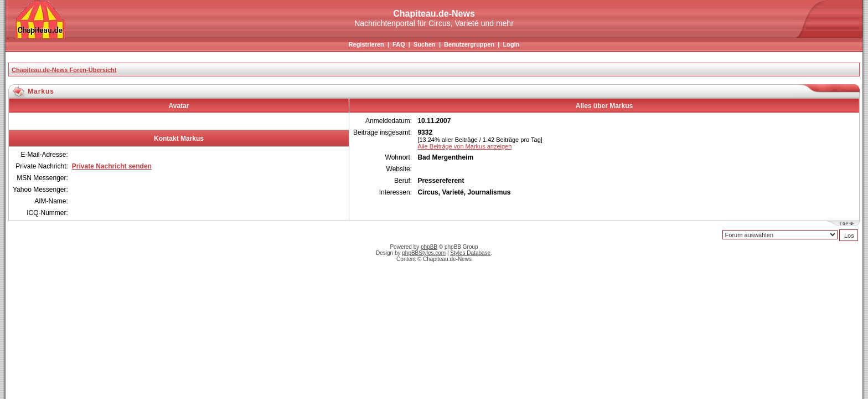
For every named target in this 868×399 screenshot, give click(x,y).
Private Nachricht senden (112, 166)
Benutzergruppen (469, 44)
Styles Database (470, 253)
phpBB (429, 247)
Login (511, 44)
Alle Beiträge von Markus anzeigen (464, 146)
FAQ (399, 44)
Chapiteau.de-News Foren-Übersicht (64, 70)
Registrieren (366, 44)
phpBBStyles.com (424, 253)
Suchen (425, 44)
